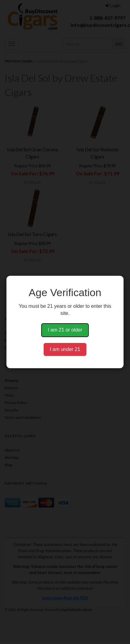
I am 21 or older (65, 330)
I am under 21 (65, 349)
